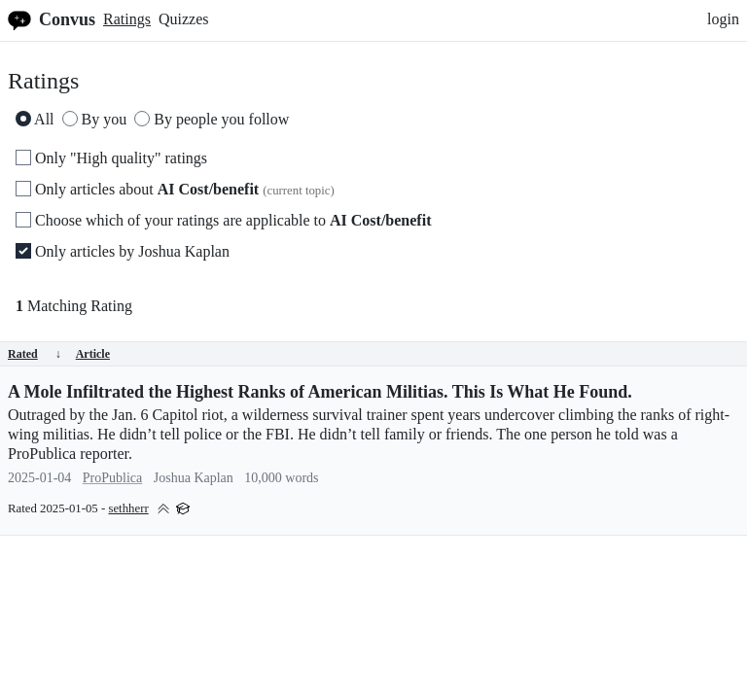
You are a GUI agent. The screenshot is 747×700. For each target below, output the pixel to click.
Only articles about (175, 189)
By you (95, 119)
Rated (35, 354)
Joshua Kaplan (194, 478)
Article (93, 354)
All (35, 119)
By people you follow (212, 119)
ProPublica (112, 478)
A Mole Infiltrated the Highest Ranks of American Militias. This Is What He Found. (320, 392)
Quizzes (184, 19)
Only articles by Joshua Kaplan (123, 251)
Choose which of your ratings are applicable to (223, 220)
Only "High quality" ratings (111, 158)
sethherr (128, 508)
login (723, 19)
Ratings (127, 19)
